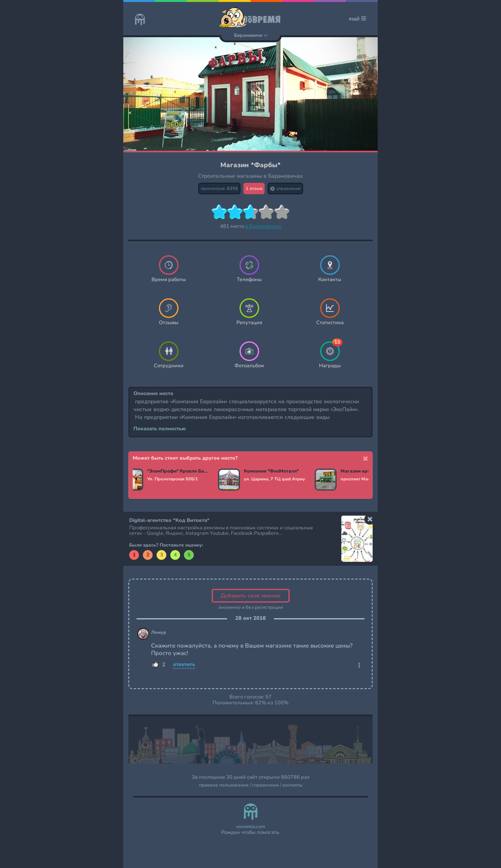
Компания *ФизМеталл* (272, 471)
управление (285, 189)
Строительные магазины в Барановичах (250, 176)
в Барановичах (263, 226)
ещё (357, 19)
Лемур (159, 633)
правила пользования (224, 785)
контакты (292, 785)
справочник (265, 785)
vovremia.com (250, 827)
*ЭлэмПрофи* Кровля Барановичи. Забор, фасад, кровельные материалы (179, 471)
